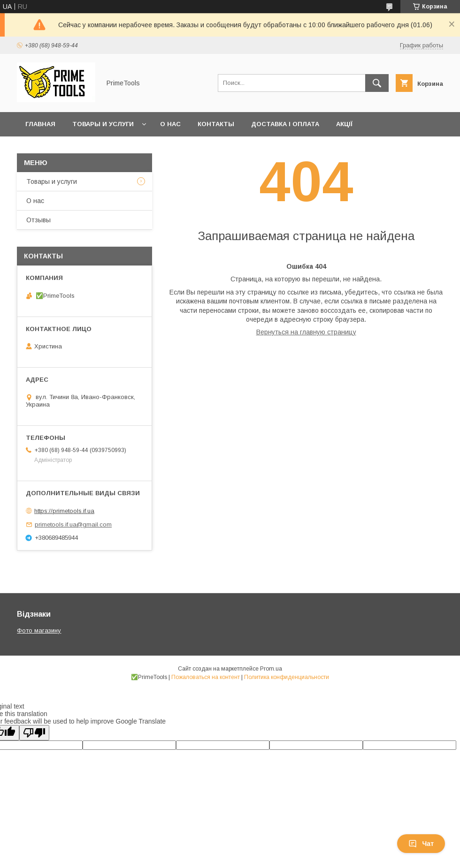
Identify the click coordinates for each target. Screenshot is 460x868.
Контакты (216, 124)
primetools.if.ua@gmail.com (73, 525)
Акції (344, 124)
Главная (40, 124)
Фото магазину (39, 630)
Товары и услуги (103, 124)
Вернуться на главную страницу (306, 332)
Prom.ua (271, 669)
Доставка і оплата (285, 124)
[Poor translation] (34, 733)
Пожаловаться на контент (206, 677)
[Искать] (377, 83)
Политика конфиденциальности (287, 677)
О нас (170, 124)
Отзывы (38, 220)
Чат (421, 844)
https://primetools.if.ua (64, 511)
